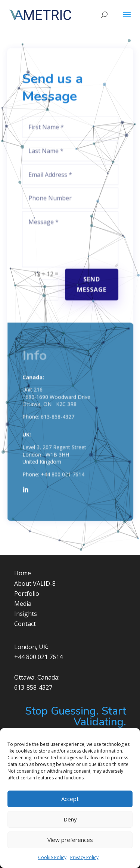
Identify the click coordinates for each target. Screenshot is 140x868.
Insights (26, 614)
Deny (70, 819)
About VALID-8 (35, 584)
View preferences (70, 840)
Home (23, 573)
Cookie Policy (52, 857)
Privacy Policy (84, 857)
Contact (25, 624)
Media (23, 604)
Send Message (91, 280)
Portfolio (27, 594)
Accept (70, 799)
